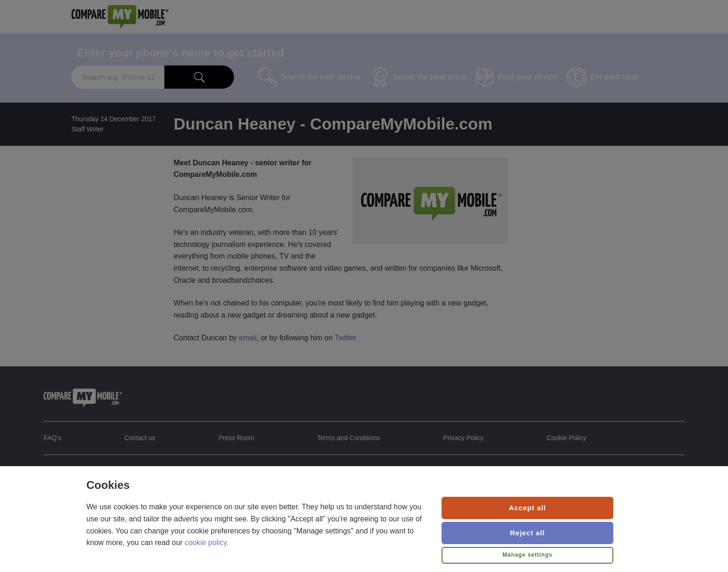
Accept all (527, 508)
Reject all (528, 533)
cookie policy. (207, 543)
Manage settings (527, 555)
